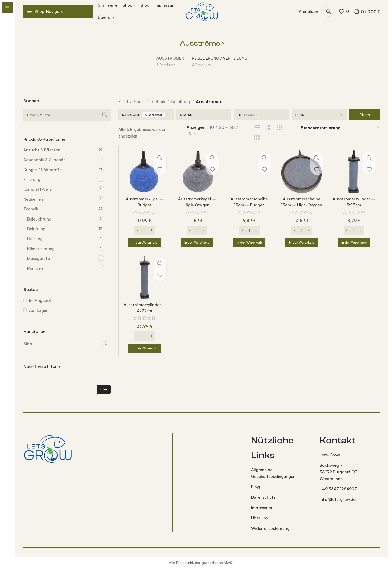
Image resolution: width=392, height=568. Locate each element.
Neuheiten (33, 199)
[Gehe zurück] (174, 44)
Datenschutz (263, 497)
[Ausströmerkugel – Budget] (145, 172)
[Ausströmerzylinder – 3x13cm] (354, 172)
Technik (31, 209)
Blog (255, 487)
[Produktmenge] (145, 230)
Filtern (365, 115)
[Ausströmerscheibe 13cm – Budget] (249, 172)
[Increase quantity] (152, 230)
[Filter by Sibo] (62, 344)
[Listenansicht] (257, 128)
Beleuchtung (39, 219)
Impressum (262, 508)
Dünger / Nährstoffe (42, 170)
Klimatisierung (41, 249)
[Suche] (329, 11)
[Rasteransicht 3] (280, 128)
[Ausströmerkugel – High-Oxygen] (197, 172)
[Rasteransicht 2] (269, 128)
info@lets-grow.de (338, 499)
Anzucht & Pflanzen (42, 150)
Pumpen (35, 268)
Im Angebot (40, 300)
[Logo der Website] (202, 11)
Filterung (32, 179)
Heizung (35, 239)
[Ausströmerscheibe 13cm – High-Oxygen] (302, 172)
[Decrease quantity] (137, 230)
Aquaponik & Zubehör (44, 160)
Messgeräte (39, 258)
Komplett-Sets (38, 189)
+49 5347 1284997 (338, 489)
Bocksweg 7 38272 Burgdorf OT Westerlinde (339, 472)
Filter (104, 389)
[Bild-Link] (48, 448)
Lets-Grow (330, 455)
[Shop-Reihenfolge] (340, 128)
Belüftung (36, 229)
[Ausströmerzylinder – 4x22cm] (145, 277)
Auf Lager (38, 310)
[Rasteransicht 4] (257, 138)
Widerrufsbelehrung (270, 528)
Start (123, 102)
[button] (145, 243)
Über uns (260, 518)
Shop (139, 102)
